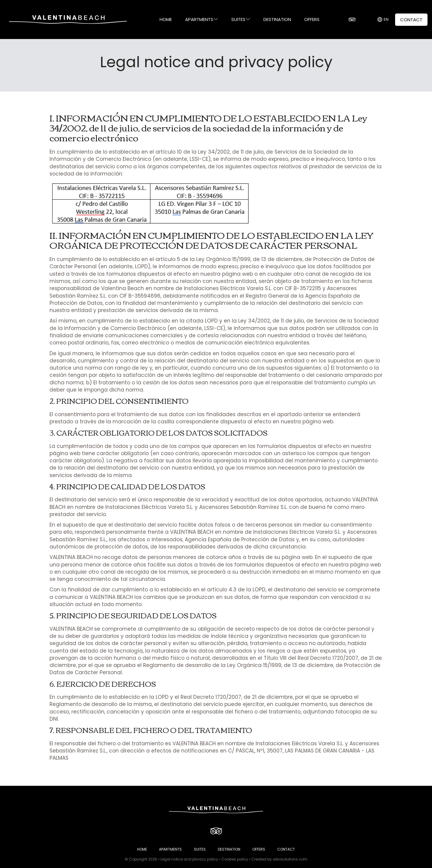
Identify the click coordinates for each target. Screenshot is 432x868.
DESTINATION (277, 19)
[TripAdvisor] (352, 20)
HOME (166, 19)
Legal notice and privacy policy (189, 859)
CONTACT (411, 20)
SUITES (241, 19)
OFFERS (312, 19)
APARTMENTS (202, 19)
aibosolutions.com (290, 859)
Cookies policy (235, 859)
